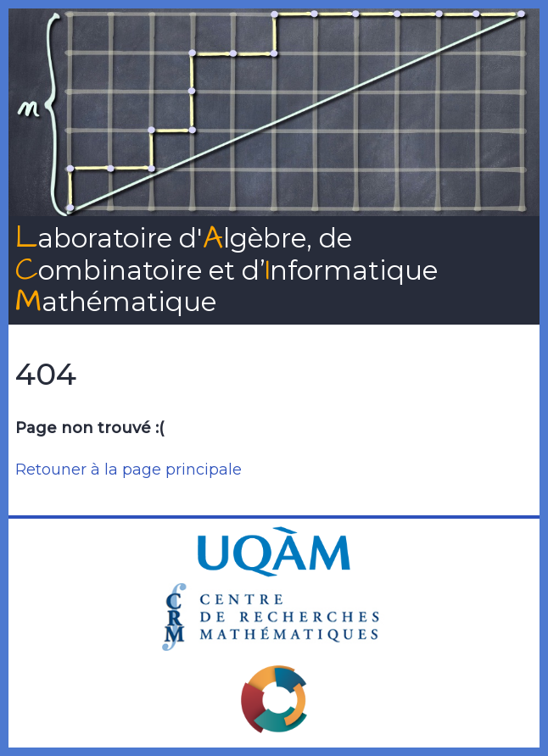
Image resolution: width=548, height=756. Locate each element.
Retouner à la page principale (129, 470)
